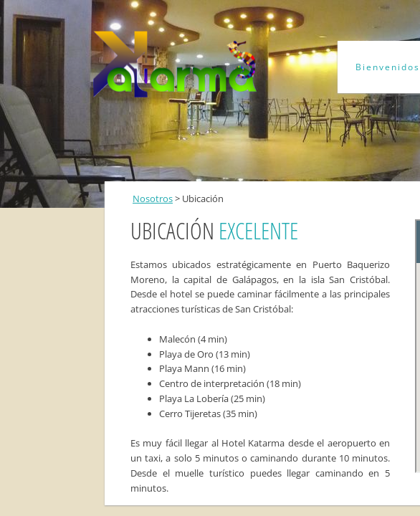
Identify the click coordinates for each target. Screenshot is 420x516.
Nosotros (153, 199)
